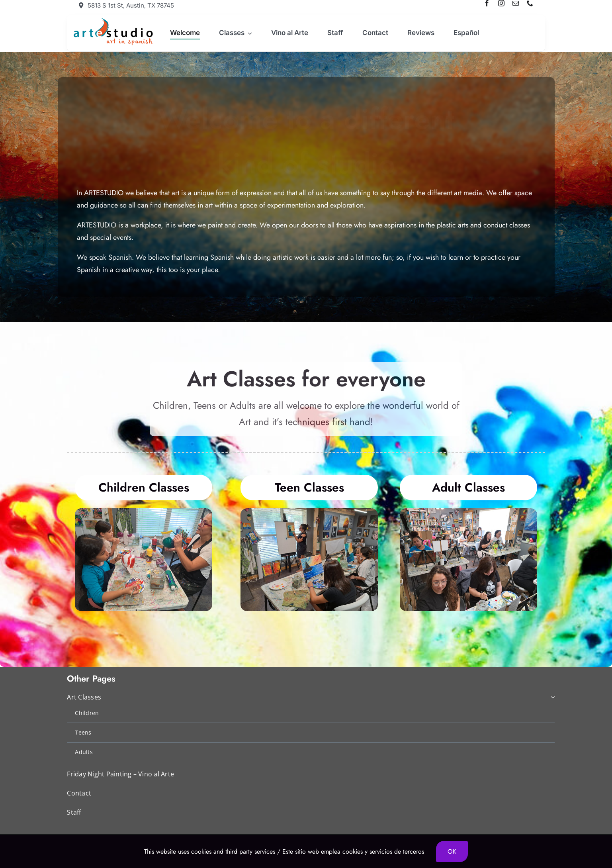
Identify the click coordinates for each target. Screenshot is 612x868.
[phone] (530, 3)
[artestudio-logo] (112, 20)
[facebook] (487, 3)
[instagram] (501, 3)
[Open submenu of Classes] (248, 33)
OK (452, 851)
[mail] (516, 3)
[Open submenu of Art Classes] (551, 698)
